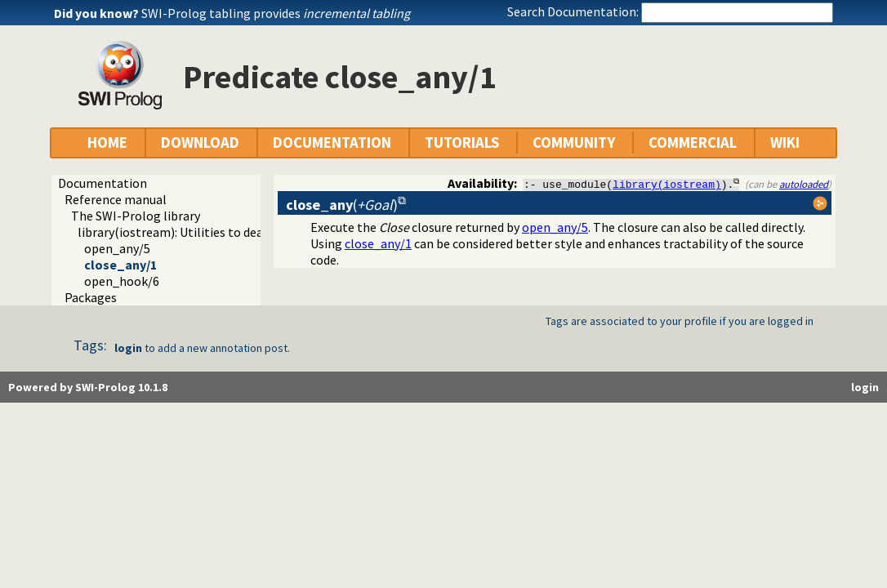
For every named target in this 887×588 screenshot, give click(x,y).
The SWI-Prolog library (136, 216)
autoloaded (804, 184)
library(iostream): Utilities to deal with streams (211, 232)
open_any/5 (117, 248)
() (342, 205)
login (128, 348)
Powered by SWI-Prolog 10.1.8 (88, 387)
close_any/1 (120, 265)
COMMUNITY (574, 143)
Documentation (103, 183)
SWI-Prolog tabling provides (276, 13)
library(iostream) (667, 184)
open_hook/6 (122, 281)
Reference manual (116, 199)
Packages (91, 297)
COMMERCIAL (693, 143)
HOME (107, 143)
